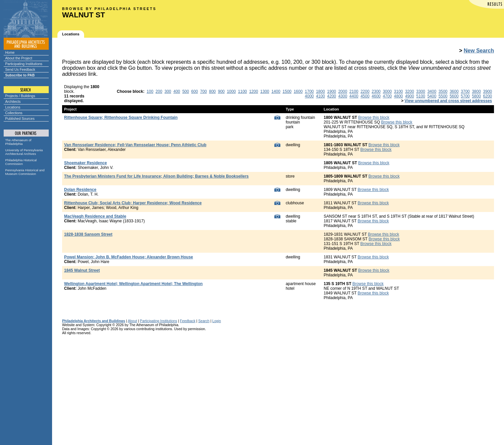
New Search (479, 51)
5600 (454, 96)
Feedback (188, 321)
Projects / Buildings (20, 96)
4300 (343, 96)
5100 (421, 96)
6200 (487, 96)
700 (204, 91)
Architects (13, 101)
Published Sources (20, 119)
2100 (354, 91)
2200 (365, 91)
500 (186, 91)
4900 (410, 96)
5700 (465, 96)
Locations (13, 107)
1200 (254, 91)
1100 (242, 91)
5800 (476, 96)
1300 (265, 91)
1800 (321, 91)
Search (204, 321)
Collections (14, 113)
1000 (231, 91)
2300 (376, 91)
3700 (465, 91)
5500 (443, 96)
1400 (276, 91)
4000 (309, 96)
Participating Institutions (24, 64)
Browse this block (374, 118)
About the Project (19, 58)
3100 (398, 91)
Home (10, 52)
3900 (487, 91)
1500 (287, 91)
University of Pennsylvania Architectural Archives (24, 152)
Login (217, 321)
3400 (432, 91)
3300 (421, 91)
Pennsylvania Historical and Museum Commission (25, 172)
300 (168, 91)
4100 (321, 96)
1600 (298, 91)
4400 (354, 96)
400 (177, 91)
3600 (454, 91)
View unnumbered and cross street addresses (448, 101)
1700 (309, 91)
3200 (410, 91)
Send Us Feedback (20, 69)
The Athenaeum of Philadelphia (18, 142)
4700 (387, 96)
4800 (398, 96)
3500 (443, 91)
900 (221, 91)
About (133, 321)
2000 (343, 91)
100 (150, 91)
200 (159, 91)
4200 (332, 96)
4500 (365, 96)
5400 (432, 96)
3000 (387, 91)
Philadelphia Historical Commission (21, 162)
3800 (476, 91)
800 (212, 91)
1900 (332, 91)
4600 (376, 96)
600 (195, 91)
